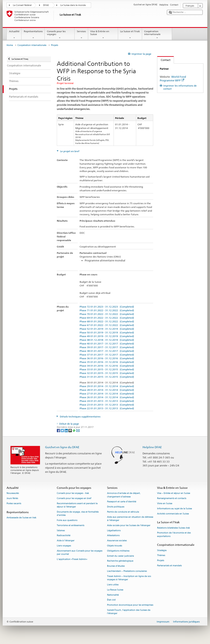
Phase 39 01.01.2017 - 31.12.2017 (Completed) (107, 347)
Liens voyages (64, 546)
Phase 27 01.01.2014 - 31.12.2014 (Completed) (107, 394)
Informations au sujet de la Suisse (175, 509)
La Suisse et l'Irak (130, 35)
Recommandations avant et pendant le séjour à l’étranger (77, 505)
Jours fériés (12, 499)
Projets (161, 561)
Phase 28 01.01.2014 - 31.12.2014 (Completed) (107, 390)
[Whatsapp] (74, 430)
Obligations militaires (118, 551)
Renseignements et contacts (172, 499)
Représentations (33, 35)
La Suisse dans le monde (73, 5)
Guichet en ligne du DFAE (62, 447)
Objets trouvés (115, 546)
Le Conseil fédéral (22, 5)
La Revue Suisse (115, 590)
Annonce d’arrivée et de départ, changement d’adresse (124, 495)
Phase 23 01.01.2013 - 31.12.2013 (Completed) (107, 405)
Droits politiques (116, 507)
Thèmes (161, 556)
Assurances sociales (117, 541)
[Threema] (70, 430)
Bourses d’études (116, 566)
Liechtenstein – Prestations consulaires (127, 571)
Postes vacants (14, 503)
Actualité (14, 35)
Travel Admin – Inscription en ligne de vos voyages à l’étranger (129, 578)
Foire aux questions (67, 520)
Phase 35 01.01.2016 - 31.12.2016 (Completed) (107, 362)
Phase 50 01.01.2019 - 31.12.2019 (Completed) (107, 332)
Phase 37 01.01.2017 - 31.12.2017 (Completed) (107, 355)
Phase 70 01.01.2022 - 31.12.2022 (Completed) (107, 314)
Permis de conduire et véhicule (123, 512)
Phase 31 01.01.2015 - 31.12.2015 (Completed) (107, 377)
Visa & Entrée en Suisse (103, 35)
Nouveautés (13, 493)
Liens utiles (113, 585)
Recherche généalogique (120, 561)
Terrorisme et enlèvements (71, 525)
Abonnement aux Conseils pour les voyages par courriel (80, 552)
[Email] (78, 430)
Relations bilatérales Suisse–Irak (173, 528)
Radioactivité (64, 536)
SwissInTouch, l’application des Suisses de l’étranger (129, 612)
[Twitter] (63, 430)
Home (10, 45)
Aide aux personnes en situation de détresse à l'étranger (130, 519)
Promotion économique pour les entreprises (130, 605)
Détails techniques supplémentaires (80, 417)
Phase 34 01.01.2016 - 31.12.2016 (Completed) (107, 366)
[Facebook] (59, 430)
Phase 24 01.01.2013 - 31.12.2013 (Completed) (107, 401)
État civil (111, 600)
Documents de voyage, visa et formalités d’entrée (78, 513)
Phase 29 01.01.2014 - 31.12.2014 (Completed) (107, 386)
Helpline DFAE (152, 447)
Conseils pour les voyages (60, 35)
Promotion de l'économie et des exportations (174, 535)
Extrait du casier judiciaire (120, 556)
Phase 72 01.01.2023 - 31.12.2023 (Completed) (107, 307)
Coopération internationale (157, 35)
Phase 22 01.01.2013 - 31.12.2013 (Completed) (107, 408)
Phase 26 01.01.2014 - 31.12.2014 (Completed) (107, 397)
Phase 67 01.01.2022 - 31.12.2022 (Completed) (107, 325)
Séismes (61, 531)
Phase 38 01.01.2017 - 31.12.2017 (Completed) (107, 351)
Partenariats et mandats (169, 566)
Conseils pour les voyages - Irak (73, 493)
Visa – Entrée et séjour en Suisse (174, 493)
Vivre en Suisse (165, 503)
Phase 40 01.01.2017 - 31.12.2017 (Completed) (107, 344)
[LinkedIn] (67, 430)
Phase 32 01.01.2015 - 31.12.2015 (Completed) (107, 373)
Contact (164, 60)
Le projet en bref (69, 151)
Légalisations (114, 531)
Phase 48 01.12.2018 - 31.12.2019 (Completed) (107, 340)
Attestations (113, 536)
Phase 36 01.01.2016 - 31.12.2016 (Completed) (107, 358)
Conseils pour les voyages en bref (74, 499)
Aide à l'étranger (66, 541)
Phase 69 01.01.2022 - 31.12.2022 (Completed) (107, 318)
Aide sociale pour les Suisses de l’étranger (129, 525)
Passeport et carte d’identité (122, 502)
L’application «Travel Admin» (72, 559)
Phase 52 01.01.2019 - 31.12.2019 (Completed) (107, 329)
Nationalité (113, 595)
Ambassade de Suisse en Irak (21, 518)
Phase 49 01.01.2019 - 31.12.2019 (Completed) (107, 336)
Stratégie (162, 550)
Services (81, 35)
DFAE (46, 5)
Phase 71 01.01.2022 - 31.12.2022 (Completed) (107, 310)
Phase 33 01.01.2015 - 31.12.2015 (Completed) (107, 369)
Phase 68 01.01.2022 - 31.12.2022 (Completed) (107, 321)
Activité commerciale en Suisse (173, 514)
